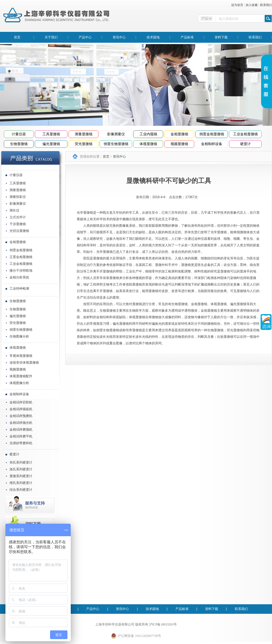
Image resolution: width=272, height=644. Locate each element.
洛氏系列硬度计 (21, 469)
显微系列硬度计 (21, 476)
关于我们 (51, 37)
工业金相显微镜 (245, 134)
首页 (17, 37)
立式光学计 (18, 217)
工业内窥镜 (148, 134)
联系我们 (266, 5)
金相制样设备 (212, 144)
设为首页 (237, 5)
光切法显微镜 (19, 231)
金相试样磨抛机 (21, 430)
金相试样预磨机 (21, 416)
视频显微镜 (179, 144)
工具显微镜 (51, 134)
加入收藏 (252, 5)
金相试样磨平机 (21, 436)
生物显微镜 (19, 144)
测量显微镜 (84, 134)
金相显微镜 (179, 134)
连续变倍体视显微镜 (24, 363)
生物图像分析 (19, 336)
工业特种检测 (19, 289)
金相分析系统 (19, 277)
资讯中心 (119, 37)
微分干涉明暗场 (21, 271)
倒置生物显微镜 (116, 144)
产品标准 (187, 37)
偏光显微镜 (51, 144)
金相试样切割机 (21, 402)
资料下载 (221, 37)
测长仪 (14, 210)
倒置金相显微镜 (212, 134)
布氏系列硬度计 (21, 462)
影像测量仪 (116, 134)
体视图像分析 (19, 383)
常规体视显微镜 (21, 356)
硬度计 (245, 144)
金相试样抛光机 (21, 423)
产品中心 (85, 37)
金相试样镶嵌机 (21, 409)
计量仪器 (19, 134)
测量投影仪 (18, 197)
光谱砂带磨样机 (21, 443)
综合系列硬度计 (21, 490)
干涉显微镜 (18, 224)
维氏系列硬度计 (21, 483)
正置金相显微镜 (21, 257)
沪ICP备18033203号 (163, 624)
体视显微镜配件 (21, 376)
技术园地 (153, 37)
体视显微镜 (148, 144)
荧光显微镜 (84, 144)
